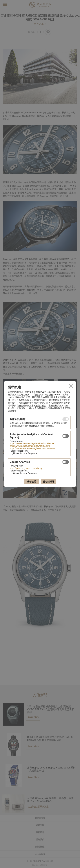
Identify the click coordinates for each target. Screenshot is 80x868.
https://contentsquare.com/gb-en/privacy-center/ (32, 448)
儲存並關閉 (48, 482)
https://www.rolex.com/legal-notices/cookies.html (33, 443)
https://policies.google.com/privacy (26, 468)
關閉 (71, 386)
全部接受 (32, 482)
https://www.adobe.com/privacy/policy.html (30, 446)
